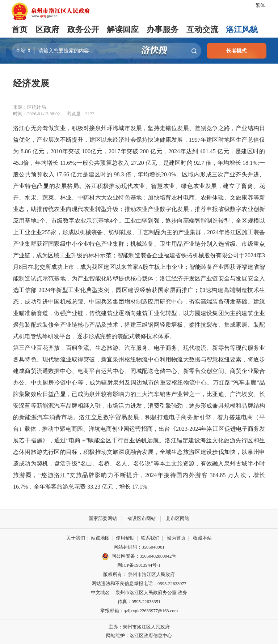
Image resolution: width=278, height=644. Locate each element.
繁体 (260, 5)
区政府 (47, 30)
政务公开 (83, 30)
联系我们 (150, 538)
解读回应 (123, 30)
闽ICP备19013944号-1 (139, 565)
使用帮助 (125, 538)
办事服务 (163, 30)
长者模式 (236, 51)
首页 (20, 30)
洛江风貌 (242, 30)
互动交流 (202, 30)
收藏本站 (202, 538)
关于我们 (76, 538)
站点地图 (100, 538)
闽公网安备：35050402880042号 (139, 557)
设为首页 (176, 538)
